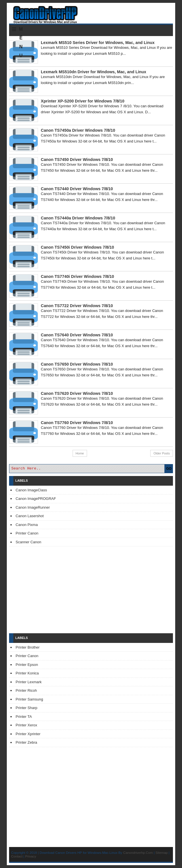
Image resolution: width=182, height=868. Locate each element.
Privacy (31, 856)
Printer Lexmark (29, 682)
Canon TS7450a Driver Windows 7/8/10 (78, 130)
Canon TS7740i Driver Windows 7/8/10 (77, 276)
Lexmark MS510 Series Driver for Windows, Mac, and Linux (98, 43)
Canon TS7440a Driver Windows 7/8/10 (78, 218)
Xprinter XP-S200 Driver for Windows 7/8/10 (83, 101)
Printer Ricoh (26, 690)
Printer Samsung (29, 699)
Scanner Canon (28, 542)
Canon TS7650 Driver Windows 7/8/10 (77, 364)
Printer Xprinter (28, 734)
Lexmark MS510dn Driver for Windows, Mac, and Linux (94, 72)
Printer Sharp (27, 708)
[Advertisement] (91, 590)
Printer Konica (27, 673)
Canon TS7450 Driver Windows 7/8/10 (77, 160)
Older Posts (161, 453)
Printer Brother (28, 647)
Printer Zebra (26, 742)
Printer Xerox (26, 725)
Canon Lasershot (30, 516)
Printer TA (24, 717)
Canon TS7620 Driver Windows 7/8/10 (77, 393)
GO (169, 469)
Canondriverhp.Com (138, 853)
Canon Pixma (27, 525)
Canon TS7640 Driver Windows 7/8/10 (77, 335)
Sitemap (162, 853)
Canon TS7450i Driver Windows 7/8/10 (77, 247)
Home (80, 453)
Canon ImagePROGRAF (36, 499)
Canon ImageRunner (33, 507)
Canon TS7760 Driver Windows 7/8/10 (77, 423)
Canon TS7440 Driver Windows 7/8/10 (77, 189)
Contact (17, 856)
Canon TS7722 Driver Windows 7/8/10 (77, 306)
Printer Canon (27, 533)
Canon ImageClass (31, 490)
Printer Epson (27, 665)
